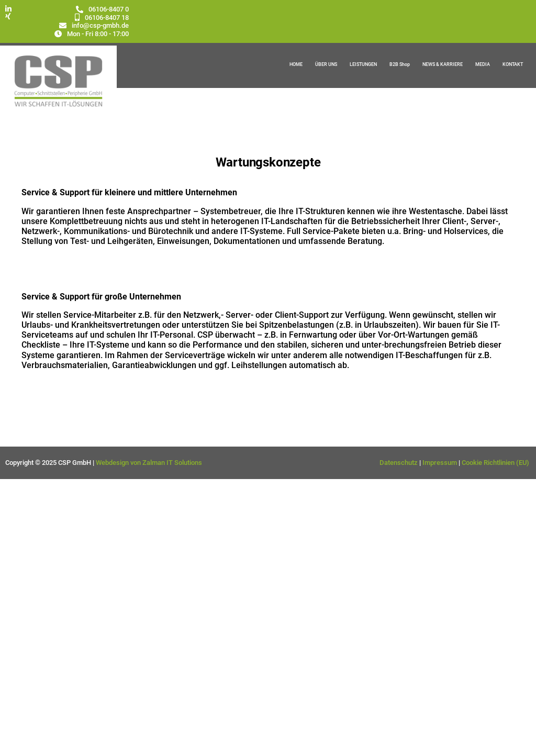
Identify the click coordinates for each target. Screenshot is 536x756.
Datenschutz (399, 463)
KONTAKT (513, 64)
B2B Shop (400, 64)
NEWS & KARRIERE (443, 64)
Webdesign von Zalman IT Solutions (149, 463)
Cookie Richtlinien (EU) (496, 463)
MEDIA (483, 64)
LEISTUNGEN (363, 64)
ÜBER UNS (326, 64)
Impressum (440, 463)
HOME (296, 64)
